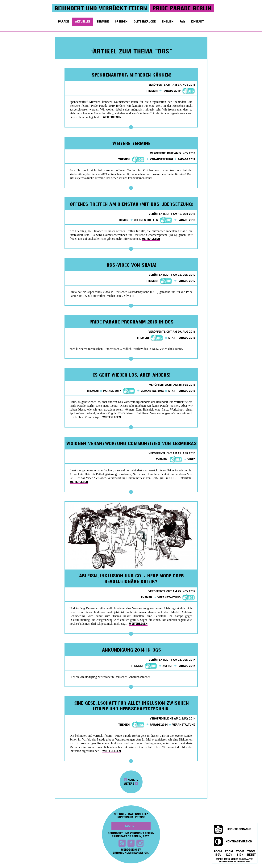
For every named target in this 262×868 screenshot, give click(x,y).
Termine (103, 21)
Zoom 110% (240, 853)
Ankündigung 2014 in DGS (132, 650)
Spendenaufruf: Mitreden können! (132, 75)
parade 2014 (185, 666)
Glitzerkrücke (145, 21)
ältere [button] (131, 784)
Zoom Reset (252, 853)
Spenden (122, 21)
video (189, 459)
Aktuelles (83, 21)
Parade (64, 21)
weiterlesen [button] (112, 117)
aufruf (166, 666)
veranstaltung (159, 159)
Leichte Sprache (233, 829)
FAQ (183, 21)
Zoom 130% (218, 853)
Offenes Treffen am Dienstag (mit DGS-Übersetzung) (132, 204)
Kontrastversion (233, 842)
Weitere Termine (132, 144)
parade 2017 (185, 281)
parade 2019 (170, 91)
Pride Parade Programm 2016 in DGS (132, 322)
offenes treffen (144, 220)
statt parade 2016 (180, 338)
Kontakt (198, 21)
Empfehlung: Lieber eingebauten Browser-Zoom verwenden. (235, 860)
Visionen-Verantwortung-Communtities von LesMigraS (132, 444)
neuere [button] (131, 780)
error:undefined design (131, 853)
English (168, 21)
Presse (140, 817)
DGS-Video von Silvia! (132, 265)
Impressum (125, 817)
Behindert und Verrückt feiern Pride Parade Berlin (131, 835)
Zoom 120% (229, 853)
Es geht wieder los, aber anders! (132, 375)
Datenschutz (138, 814)
